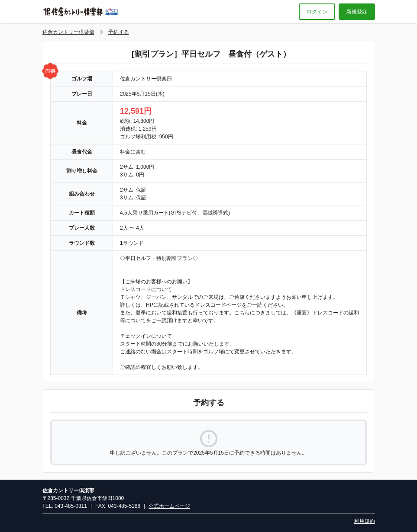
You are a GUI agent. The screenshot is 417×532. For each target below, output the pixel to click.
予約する (119, 32)
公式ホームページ (169, 506)
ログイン (317, 12)
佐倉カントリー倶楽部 (68, 32)
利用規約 (365, 521)
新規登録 (357, 12)
